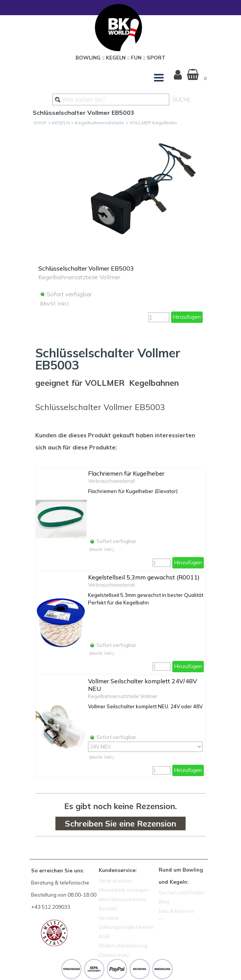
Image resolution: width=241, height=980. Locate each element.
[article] (120, 230)
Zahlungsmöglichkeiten (126, 927)
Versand (109, 918)
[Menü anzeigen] (159, 78)
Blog (164, 902)
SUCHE (182, 99)
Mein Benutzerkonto (123, 899)
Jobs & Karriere (176, 911)
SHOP (40, 123)
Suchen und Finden (181, 892)
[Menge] (159, 317)
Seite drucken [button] (115, 881)
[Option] (145, 747)
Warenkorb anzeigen (124, 890)
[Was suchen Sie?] (111, 99)
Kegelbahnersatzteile (100, 123)
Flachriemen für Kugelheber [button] (126, 473)
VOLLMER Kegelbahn (153, 123)
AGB (104, 936)
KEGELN (61, 123)
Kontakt (108, 908)
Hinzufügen (187, 317)
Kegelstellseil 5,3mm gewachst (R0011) (144, 577)
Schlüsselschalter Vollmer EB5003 (86, 268)
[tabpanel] (121, 56)
